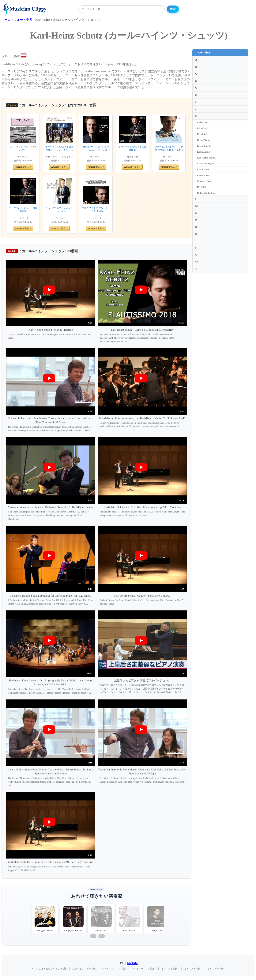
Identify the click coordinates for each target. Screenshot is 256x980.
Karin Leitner (204, 152)
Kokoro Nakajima (206, 193)
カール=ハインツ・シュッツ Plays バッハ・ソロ (96, 148)
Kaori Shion (203, 134)
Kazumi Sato (204, 175)
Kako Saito (203, 122)
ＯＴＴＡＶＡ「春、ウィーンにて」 (23, 148)
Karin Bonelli (204, 146)
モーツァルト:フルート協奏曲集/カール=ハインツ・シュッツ (59, 149)
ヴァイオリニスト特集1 (84, 969)
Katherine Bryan (205, 164)
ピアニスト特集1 (170, 969)
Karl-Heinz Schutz (206, 158)
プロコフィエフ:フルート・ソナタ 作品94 (96, 210)
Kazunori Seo (204, 181)
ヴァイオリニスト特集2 (114, 969)
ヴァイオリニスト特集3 (144, 969)
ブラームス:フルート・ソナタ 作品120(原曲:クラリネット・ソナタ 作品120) (169, 149)
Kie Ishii (201, 187)
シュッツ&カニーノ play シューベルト (59, 210)
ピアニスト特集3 (216, 969)
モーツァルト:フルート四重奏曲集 (132, 148)
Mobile (132, 963)
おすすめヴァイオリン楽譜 (53, 969)
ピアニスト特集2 (193, 969)
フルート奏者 (203, 53)
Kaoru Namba (204, 140)
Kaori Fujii (203, 128)
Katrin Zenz (203, 169)
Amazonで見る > (23, 167)
